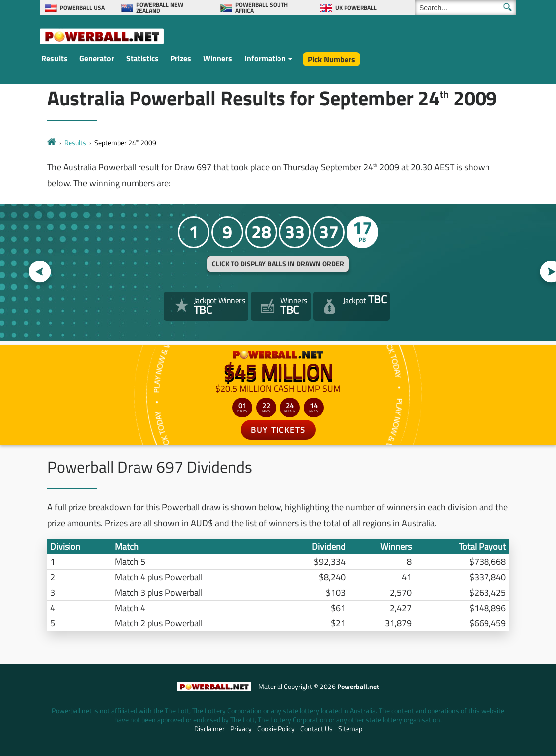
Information (265, 58)
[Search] (465, 8)
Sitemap (350, 729)
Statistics (142, 58)
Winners (218, 58)
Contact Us (316, 729)
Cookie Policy (276, 729)
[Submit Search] (508, 7)
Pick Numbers (332, 59)
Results (54, 58)
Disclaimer (209, 729)
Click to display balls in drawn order (278, 264)
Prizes (181, 58)
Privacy (241, 729)
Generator (97, 58)
